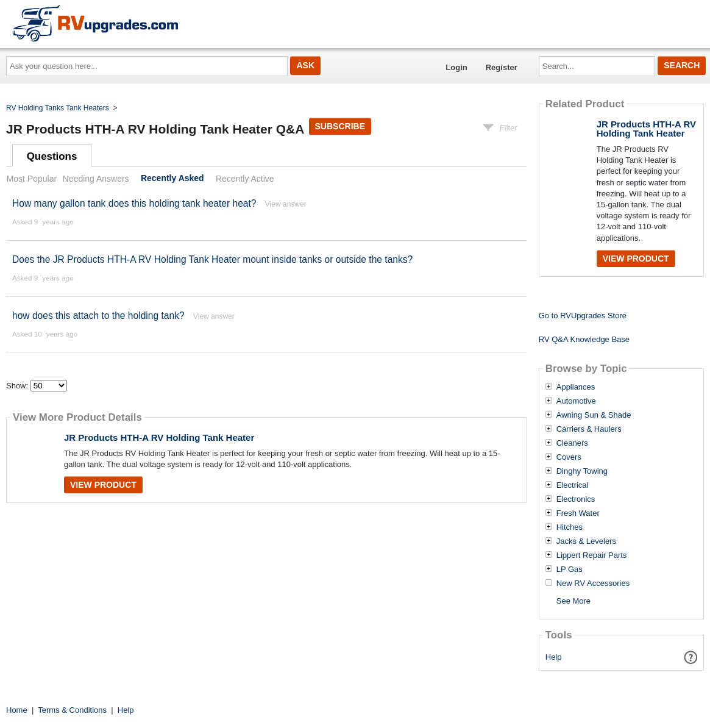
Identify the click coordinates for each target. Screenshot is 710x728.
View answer (286, 204)
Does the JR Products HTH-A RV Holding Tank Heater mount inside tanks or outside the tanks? (212, 259)
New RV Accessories (593, 583)
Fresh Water (578, 513)
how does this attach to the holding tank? (98, 316)
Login (456, 67)
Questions (52, 156)
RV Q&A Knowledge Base (584, 339)
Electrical (573, 485)
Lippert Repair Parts (592, 555)
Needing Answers (96, 179)
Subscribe (340, 126)
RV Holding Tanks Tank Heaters (58, 108)
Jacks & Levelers (586, 541)
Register (502, 67)
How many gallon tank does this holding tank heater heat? (134, 203)
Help (554, 657)
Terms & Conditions (72, 710)
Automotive (576, 401)
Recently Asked (172, 179)
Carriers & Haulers (589, 429)
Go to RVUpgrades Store (583, 316)
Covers (569, 457)
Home (17, 710)
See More (573, 601)
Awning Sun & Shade (594, 415)
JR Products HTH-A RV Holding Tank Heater (159, 437)
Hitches (570, 527)
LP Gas (570, 569)
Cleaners (572, 443)
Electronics (576, 499)
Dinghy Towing (582, 471)
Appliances (576, 387)
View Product (103, 485)
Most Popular (32, 179)
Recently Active (245, 179)
